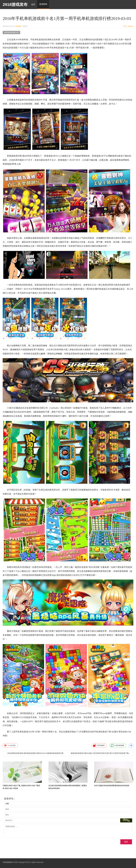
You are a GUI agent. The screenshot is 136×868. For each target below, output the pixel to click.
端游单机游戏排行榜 (11, 32)
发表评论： (10, 799)
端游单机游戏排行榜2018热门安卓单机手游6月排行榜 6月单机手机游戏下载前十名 (101, 753)
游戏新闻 (18, 26)
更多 (131, 745)
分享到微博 (99, 745)
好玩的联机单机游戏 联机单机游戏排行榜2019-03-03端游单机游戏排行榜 (35, 753)
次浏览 (10, 745)
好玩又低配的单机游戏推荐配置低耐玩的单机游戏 (112, 786)
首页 (33, 4)
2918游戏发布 (15, 4)
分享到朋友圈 (117, 745)
